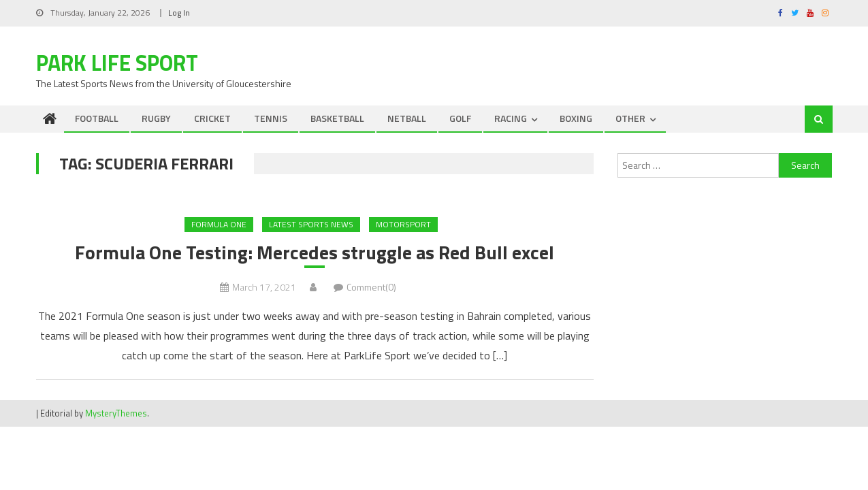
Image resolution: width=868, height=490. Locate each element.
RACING (511, 118)
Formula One (219, 224)
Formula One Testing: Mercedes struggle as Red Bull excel (315, 252)
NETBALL (407, 118)
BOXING (576, 118)
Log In (179, 13)
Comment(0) (371, 287)
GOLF (460, 118)
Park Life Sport (117, 63)
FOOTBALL (97, 118)
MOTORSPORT (403, 224)
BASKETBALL (337, 118)
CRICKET (212, 118)
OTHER (630, 118)
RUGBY (156, 118)
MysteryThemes (116, 413)
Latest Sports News (311, 224)
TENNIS (271, 118)
